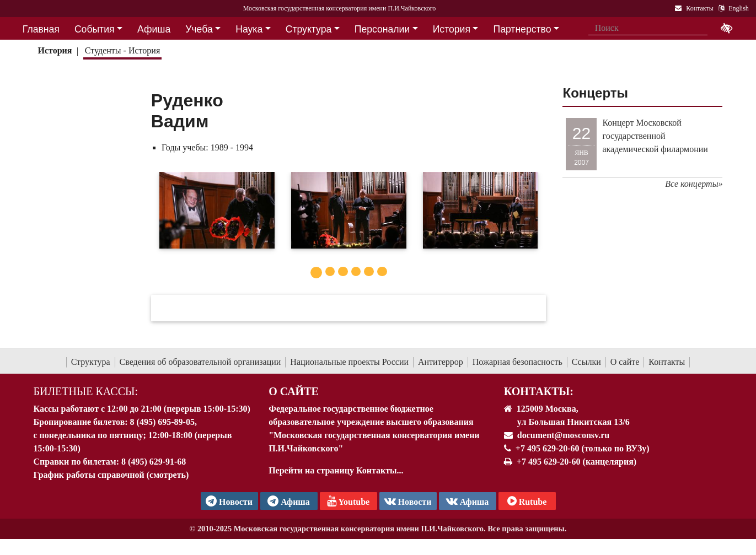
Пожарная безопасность (518, 362)
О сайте (625, 362)
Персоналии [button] (382, 29)
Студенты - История (122, 50)
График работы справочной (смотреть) (111, 475)
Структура (91, 362)
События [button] (95, 29)
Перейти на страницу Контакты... (336, 470)
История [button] (452, 29)
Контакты (667, 362)
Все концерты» (694, 184)
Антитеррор (441, 362)
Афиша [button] (154, 29)
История (55, 50)
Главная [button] (41, 29)
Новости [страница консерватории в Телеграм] (229, 501)
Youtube (348, 501)
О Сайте (294, 391)
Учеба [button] (199, 29)
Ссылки (586, 362)
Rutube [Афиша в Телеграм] (527, 501)
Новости (408, 501)
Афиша (468, 501)
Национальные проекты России (349, 362)
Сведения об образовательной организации (200, 362)
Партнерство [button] (522, 29)
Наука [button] (249, 29)
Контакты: (539, 391)
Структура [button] (309, 29)
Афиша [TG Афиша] (289, 501)
